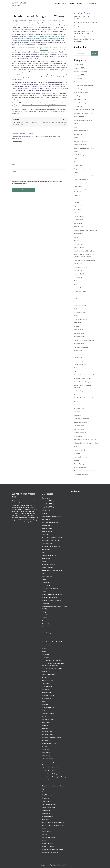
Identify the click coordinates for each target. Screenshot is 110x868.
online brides (78, 357)
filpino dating (78, 209)
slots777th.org (79, 408)
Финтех (76, 460)
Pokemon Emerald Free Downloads (86, 375)
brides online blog (80, 145)
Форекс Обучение (80, 467)
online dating (78, 361)
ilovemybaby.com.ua (81, 267)
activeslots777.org (80, 75)
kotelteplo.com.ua (80, 312)
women (76, 447)
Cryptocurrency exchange (83, 169)
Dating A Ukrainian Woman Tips (84, 176)
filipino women (79, 206)
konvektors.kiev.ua (80, 305)
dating (76, 172)
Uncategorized (79, 426)
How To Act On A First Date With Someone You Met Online (85, 256)
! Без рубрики (78, 64)
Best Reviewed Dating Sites (83, 120)
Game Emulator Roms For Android (85, 230)
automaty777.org (80, 99)
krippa (76, 316)
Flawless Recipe (63, 865)
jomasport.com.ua (80, 291)
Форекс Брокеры (80, 464)
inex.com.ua (78, 270)
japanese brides (79, 288)
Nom (14, 164)
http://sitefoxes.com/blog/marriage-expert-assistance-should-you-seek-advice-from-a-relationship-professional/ (39, 37)
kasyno (76, 298)
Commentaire (17, 142)
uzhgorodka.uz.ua (80, 433)
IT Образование (79, 281)
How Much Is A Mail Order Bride (84, 251)
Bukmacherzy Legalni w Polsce (84, 148)
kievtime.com (78, 302)
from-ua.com (78, 227)
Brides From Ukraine (81, 141)
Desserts (72, 3)
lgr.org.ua (77, 326)
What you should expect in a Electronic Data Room (84, 32)
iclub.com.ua (78, 263)
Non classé (78, 354)
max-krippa (78, 351)
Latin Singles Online (80, 319)
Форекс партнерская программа (85, 471)
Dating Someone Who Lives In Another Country (84, 191)
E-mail (15, 171)
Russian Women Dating (82, 382)
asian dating (78, 89)
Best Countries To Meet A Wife (84, 110)
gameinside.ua (79, 234)
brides (76, 138)
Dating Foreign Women (82, 179)
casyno (76, 158)
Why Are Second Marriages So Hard (86, 443)
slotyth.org (78, 412)
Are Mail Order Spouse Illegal (83, 85)
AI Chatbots (78, 78)
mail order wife (79, 344)
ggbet (76, 241)
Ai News (77, 82)
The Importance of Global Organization (83, 27)
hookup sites (78, 244)
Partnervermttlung (80, 368)
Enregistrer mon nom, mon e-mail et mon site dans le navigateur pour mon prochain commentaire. (37, 183)
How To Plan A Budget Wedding (84, 260)
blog (75, 127)
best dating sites (80, 117)
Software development (82, 419)
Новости (77, 453)
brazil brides (44, 50)
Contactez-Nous (91, 3)
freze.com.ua (78, 223)
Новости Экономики (81, 457)
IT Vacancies (78, 277)
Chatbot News (79, 162)
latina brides (78, 323)
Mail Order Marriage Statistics (84, 340)
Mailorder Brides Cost (81, 347)
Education (77, 202)
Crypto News (78, 165)
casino (76, 152)
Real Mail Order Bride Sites (83, 378)
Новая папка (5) (79, 450)
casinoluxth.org (79, 155)
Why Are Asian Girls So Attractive (85, 440)
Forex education (79, 216)
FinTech (77, 213)
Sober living (78, 415)
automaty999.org (80, 103)
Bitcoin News (78, 124)
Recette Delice (19, 3)
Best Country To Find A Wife (83, 113)
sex (75, 394)
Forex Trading (79, 220)
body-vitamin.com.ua (81, 131)
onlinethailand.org (80, 364)
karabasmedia (79, 295)
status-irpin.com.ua (81, 422)
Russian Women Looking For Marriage (54, 777)
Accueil (57, 3)
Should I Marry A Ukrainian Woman (85, 398)
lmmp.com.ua (78, 330)
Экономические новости (82, 474)
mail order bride (79, 333)
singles (76, 401)
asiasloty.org (78, 96)
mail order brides (80, 337)
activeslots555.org (80, 71)
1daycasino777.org (80, 68)
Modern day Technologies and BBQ (86, 22)
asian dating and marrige (82, 92)
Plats (64, 3)
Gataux (80, 3)
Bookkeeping (78, 134)
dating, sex (78, 195)
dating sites (78, 186)
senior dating (78, 391)
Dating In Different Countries (83, 183)
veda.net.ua (78, 436)
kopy (76, 309)
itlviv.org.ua (78, 284)
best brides (78, 106)
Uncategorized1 (79, 429)
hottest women (79, 247)
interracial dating (80, 274)
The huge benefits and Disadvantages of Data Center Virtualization (84, 39)
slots (76, 405)
